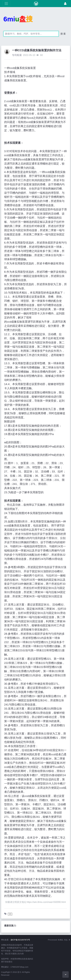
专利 (10, 914)
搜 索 (63, 34)
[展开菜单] (6, 4)
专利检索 (17, 55)
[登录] (65, 4)
